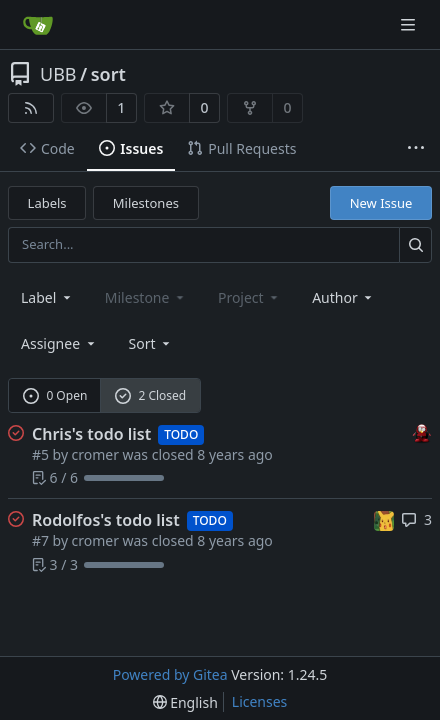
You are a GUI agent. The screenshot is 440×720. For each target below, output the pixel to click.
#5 (40, 454)
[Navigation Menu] (410, 24)
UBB (58, 74)
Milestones (146, 203)
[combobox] (47, 297)
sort (108, 74)
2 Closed (151, 395)
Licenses (260, 701)
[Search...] (415, 244)
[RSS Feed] (31, 108)
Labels (47, 203)
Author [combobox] (343, 297)
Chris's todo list (91, 434)
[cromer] (422, 432)
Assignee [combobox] (59, 343)
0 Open (55, 395)
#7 (40, 540)
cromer (95, 454)
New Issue (381, 203)
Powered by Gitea (170, 674)
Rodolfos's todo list (106, 520)
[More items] (416, 149)
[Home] (38, 25)
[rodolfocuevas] (384, 518)
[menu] (151, 343)
